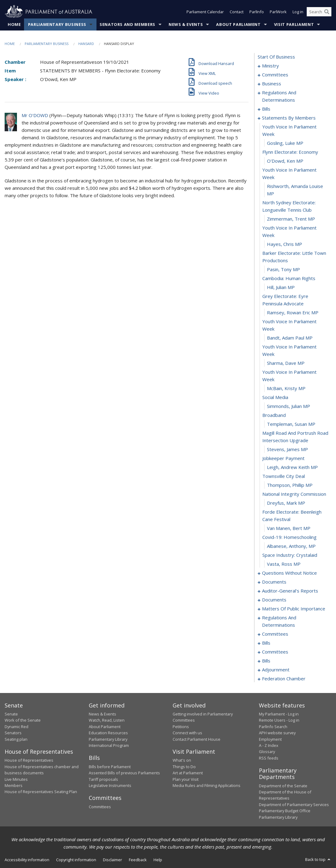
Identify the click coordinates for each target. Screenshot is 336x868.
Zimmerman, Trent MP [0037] (291, 219)
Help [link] (158, 860)
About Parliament (238, 24)
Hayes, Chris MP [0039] (285, 244)
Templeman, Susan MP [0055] (291, 424)
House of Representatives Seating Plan (41, 792)
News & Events (186, 24)
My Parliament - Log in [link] (279, 714)
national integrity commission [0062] (294, 494)
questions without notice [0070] (289, 573)
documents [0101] (274, 600)
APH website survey (277, 733)
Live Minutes (16, 779)
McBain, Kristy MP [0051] (286, 388)
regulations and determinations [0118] (279, 621)
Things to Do (184, 767)
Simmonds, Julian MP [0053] (289, 406)
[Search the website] (319, 12)
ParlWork (278, 12)
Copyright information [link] (76, 860)
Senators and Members (127, 24)
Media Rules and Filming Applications (207, 785)
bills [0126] (266, 643)
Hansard (86, 44)
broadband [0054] (274, 415)
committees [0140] (275, 652)
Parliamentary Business (57, 24)
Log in (298, 12)
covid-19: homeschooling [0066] (289, 537)
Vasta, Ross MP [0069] (284, 564)
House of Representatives (29, 760)
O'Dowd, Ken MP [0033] (285, 161)
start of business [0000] (276, 57)
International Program (109, 745)
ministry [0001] (270, 66)
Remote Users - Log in (279, 720)
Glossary (267, 752)
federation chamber (284, 679)
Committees (100, 807)
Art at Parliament (188, 773)
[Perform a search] (327, 12)
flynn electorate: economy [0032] (290, 152)
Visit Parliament (294, 24)
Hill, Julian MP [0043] (281, 287)
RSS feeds (269, 758)
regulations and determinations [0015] (279, 96)
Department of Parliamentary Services (294, 805)
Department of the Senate (283, 786)
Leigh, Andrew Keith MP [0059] (292, 467)
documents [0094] (274, 582)
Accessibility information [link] (27, 860)
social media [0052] (275, 397)
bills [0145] (266, 661)
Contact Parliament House (197, 739)
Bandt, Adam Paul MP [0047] (290, 338)
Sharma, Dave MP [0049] (286, 363)
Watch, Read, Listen (107, 720)
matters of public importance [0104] (294, 609)
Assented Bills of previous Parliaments (124, 773)
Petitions (181, 727)
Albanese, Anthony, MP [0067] (291, 546)
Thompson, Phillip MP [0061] (290, 485)
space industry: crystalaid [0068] (290, 555)
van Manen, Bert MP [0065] (289, 528)
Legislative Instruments (110, 785)
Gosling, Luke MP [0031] (285, 143)
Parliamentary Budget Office (285, 811)
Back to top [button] (318, 859)
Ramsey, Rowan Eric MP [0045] (293, 312)
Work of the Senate (23, 720)
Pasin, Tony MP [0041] (283, 269)
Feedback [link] (138, 860)
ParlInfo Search (273, 727)
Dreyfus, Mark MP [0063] (286, 503)
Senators (13, 733)
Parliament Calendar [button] (205, 12)
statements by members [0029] (289, 118)
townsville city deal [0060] (284, 476)
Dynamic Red (16, 727)
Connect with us (187, 733)
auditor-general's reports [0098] (290, 591)
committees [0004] (275, 75)
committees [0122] (275, 634)
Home (14, 24)
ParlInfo (257, 12)
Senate (11, 714)
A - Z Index (269, 745)
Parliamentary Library (108, 739)
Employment (270, 739)
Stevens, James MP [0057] (287, 449)
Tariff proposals (103, 779)
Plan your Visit (186, 779)
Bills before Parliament (110, 767)
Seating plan (16, 739)
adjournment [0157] (276, 670)
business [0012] (272, 84)
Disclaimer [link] (113, 860)
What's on (182, 760)
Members (14, 785)
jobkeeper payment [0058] (283, 458)
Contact (237, 12)
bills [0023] (266, 109)
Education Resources (108, 733)
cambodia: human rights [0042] (289, 278)
